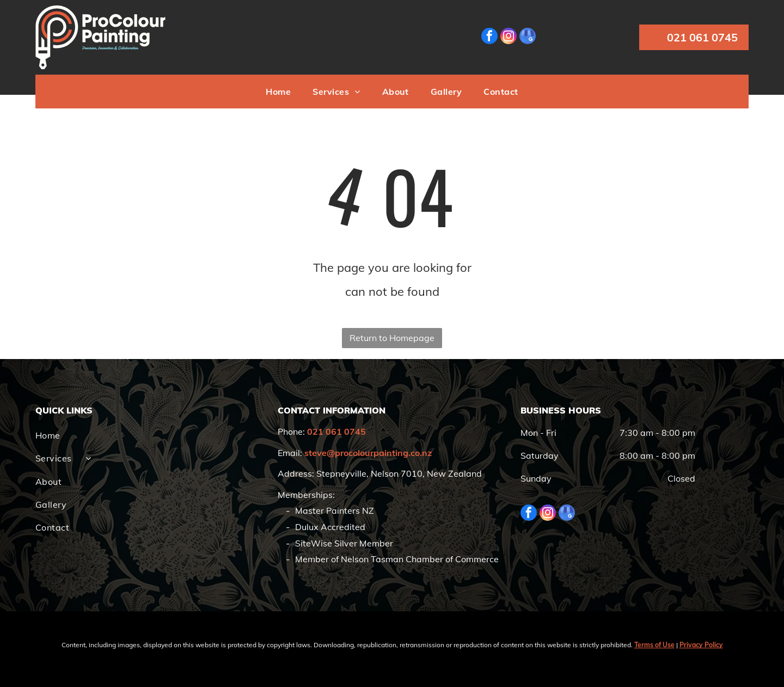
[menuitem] (278, 92)
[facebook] (489, 37)
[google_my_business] (528, 37)
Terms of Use (654, 645)
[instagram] (509, 37)
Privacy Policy (701, 645)
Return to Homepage (392, 338)
